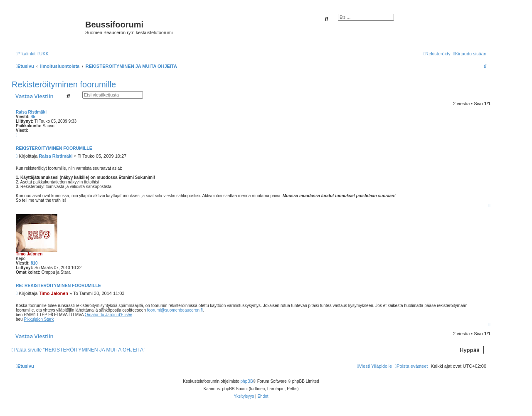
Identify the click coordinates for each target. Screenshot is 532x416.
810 (34, 263)
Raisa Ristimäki (31, 112)
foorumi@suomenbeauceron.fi (175, 310)
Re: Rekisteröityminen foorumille (58, 285)
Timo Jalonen (29, 254)
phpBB (247, 381)
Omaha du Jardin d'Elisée (108, 315)
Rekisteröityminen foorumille (64, 84)
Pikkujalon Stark (39, 319)
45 (33, 117)
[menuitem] (43, 54)
